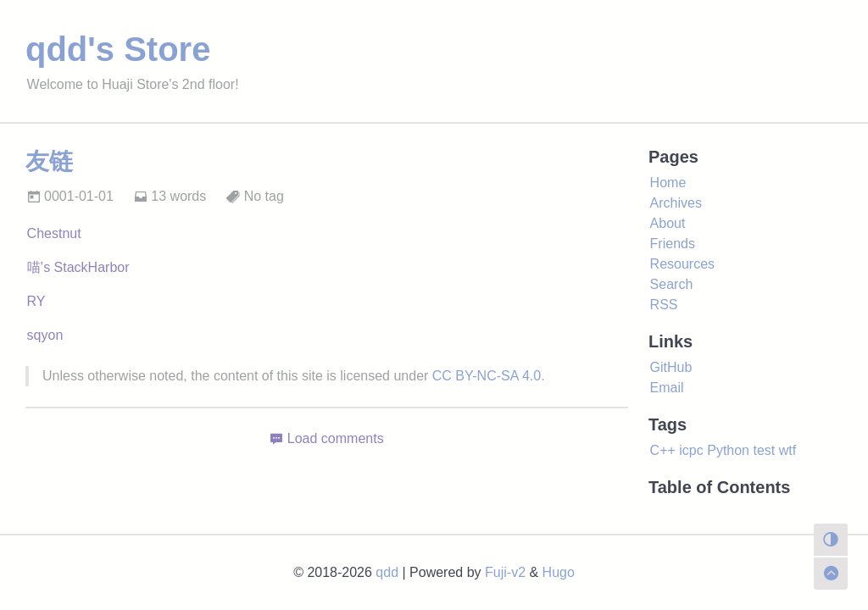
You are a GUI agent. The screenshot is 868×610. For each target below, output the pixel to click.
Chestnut (54, 233)
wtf (787, 450)
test (764, 450)
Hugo (559, 572)
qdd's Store (118, 49)
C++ (663, 450)
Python (728, 450)
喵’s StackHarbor (78, 267)
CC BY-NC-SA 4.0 (487, 376)
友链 (49, 161)
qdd (387, 572)
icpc (691, 450)
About (668, 223)
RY (36, 301)
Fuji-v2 (505, 572)
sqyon (45, 335)
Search (672, 284)
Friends (673, 244)
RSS (664, 305)
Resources (682, 264)
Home (668, 183)
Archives (676, 203)
